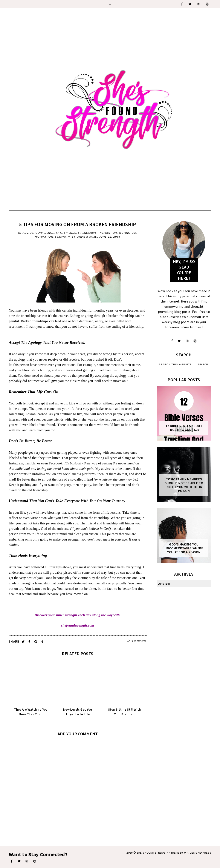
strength (62, 237)
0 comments (137, 641)
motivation (44, 237)
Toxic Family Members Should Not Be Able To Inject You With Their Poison (184, 485)
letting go (128, 233)
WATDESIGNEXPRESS (198, 853)
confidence (45, 233)
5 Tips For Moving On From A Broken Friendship (78, 224)
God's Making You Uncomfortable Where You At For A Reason (184, 548)
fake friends (66, 233)
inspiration (108, 233)
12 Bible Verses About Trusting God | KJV (184, 428)
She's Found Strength (153, 853)
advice (28, 233)
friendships (88, 233)
